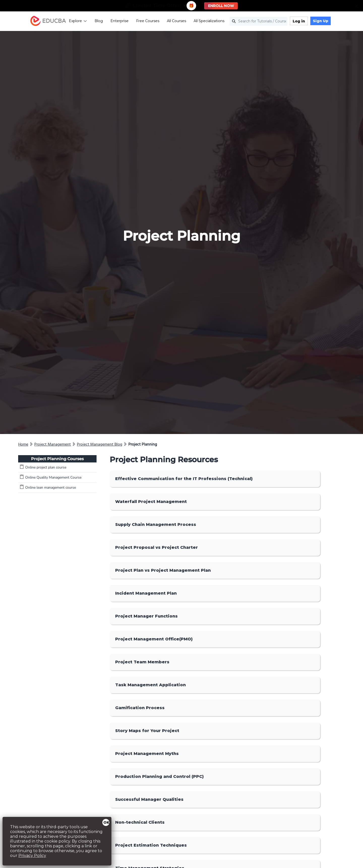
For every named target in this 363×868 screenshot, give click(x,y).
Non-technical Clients (140, 822)
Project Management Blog (100, 445)
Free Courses (157, 21)
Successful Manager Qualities (149, 799)
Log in (308, 22)
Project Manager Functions (146, 616)
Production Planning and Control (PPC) (159, 776)
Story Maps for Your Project (147, 731)
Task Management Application (150, 685)
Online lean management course (51, 487)
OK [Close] (106, 822)
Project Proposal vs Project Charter (157, 547)
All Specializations (219, 21)
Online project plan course (46, 467)
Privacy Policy (32, 856)
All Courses (186, 21)
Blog (108, 21)
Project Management (53, 445)
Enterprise (129, 21)
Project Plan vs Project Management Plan (163, 570)
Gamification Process (140, 708)
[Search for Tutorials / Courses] (268, 22)
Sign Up (330, 21)
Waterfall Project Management (151, 502)
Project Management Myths (147, 754)
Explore (87, 21)
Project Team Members (142, 662)
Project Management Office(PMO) (154, 639)
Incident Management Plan (146, 593)
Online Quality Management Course (53, 477)
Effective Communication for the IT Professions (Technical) (184, 479)
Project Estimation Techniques (151, 845)
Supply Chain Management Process (156, 525)
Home (23, 445)
